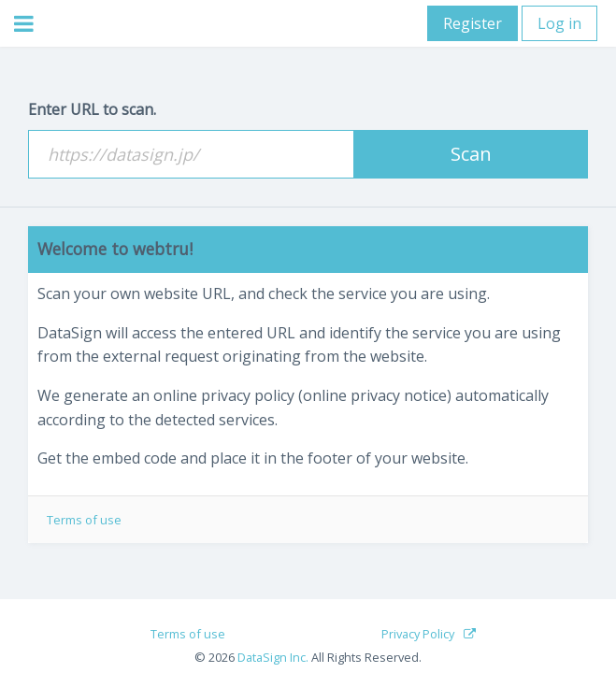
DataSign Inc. (273, 657)
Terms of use (84, 520)
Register (473, 23)
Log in (559, 23)
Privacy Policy (418, 634)
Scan (471, 154)
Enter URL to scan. (92, 109)
